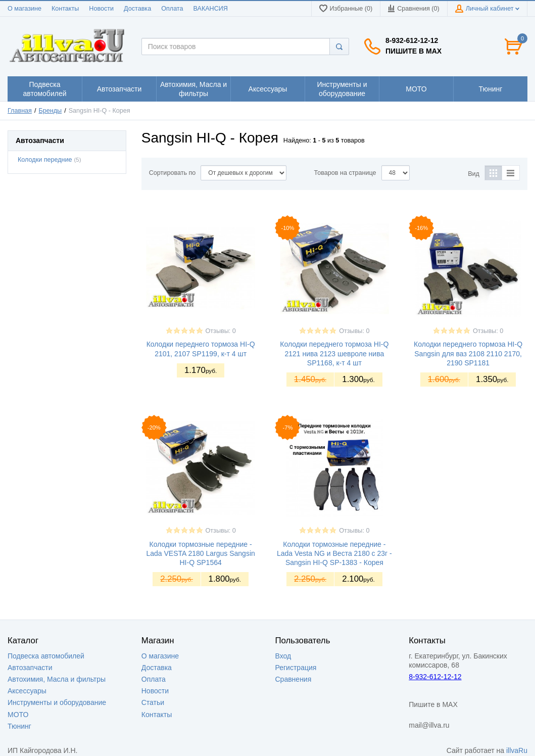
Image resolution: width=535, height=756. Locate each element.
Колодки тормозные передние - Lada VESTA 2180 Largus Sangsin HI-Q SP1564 (200, 553)
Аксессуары (27, 691)
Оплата (172, 9)
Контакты (65, 9)
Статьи (153, 702)
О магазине (25, 9)
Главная (20, 111)
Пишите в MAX (414, 51)
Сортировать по (173, 173)
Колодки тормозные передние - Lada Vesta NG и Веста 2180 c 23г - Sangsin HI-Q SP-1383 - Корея (334, 553)
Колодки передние (45, 160)
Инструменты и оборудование (57, 702)
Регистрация (296, 668)
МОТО (18, 715)
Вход (283, 656)
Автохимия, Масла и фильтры (57, 679)
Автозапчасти (30, 668)
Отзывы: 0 (221, 331)
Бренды (51, 111)
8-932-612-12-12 (412, 40)
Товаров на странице (345, 173)
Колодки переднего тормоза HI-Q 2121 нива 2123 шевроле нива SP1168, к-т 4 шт (334, 353)
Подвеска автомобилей (46, 656)
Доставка (137, 9)
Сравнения (294, 679)
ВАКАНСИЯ (211, 9)
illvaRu (517, 750)
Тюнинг (19, 726)
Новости (101, 9)
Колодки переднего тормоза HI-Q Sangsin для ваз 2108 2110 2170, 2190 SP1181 (468, 353)
